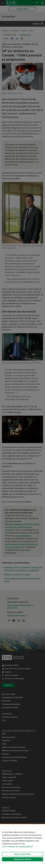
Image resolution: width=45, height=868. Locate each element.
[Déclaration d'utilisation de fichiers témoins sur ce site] (22, 846)
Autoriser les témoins (22, 859)
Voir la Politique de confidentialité (16, 847)
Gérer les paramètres (22, 854)
